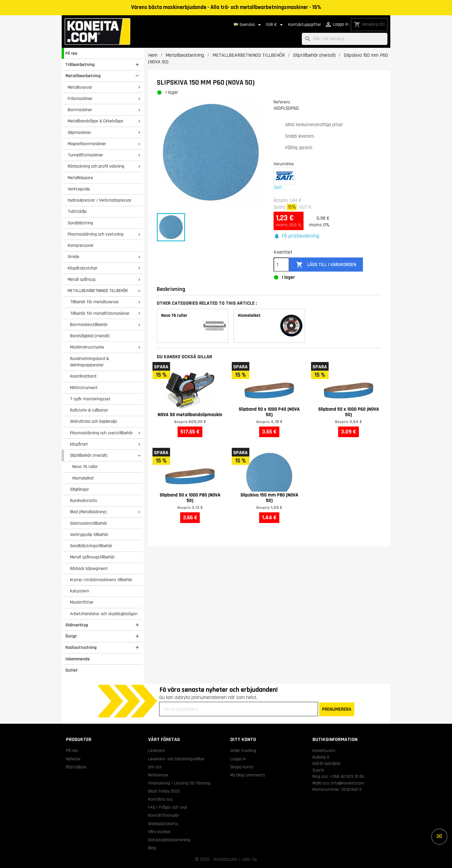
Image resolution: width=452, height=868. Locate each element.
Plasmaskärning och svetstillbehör (101, 433)
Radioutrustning (81, 647)
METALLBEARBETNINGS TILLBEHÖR (98, 291)
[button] (296, 236)
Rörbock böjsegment (89, 568)
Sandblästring (80, 223)
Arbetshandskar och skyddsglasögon (104, 614)
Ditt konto (243, 739)
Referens (282, 102)
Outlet (72, 670)
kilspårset (79, 444)
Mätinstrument (84, 388)
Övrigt (71, 636)
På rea (71, 53)
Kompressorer (81, 245)
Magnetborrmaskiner (87, 144)
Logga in (238, 759)
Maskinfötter (82, 602)
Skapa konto (242, 767)
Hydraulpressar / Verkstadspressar (100, 200)
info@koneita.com (348, 783)
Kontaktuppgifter (305, 25)
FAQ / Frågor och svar (168, 807)
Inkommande (78, 659)
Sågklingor (80, 489)
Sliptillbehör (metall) (89, 455)
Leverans (157, 751)
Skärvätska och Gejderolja (94, 421)
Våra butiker (159, 832)
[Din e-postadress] (239, 709)
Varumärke (284, 164)
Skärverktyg (77, 625)
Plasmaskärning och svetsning (96, 234)
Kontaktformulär (164, 815)
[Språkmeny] (248, 25)
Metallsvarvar (80, 87)
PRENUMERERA (337, 709)
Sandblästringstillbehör (91, 546)
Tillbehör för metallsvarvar (94, 302)
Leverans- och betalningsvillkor (176, 759)
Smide (74, 257)
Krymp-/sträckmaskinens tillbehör (101, 580)
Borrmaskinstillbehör (89, 325)
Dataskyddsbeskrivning (169, 840)
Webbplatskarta (163, 824)
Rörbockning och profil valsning (96, 166)
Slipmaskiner (79, 132)
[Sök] (345, 39)
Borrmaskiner (80, 110)
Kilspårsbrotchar (83, 268)
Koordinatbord (83, 376)
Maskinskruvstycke (87, 347)
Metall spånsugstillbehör (92, 557)
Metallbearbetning (83, 76)
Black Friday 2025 (164, 791)
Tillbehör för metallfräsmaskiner (100, 313)
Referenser (158, 775)
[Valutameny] (276, 25)
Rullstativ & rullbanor (89, 410)
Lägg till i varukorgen (326, 265)
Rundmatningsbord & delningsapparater (90, 362)
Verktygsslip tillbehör (89, 535)
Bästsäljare (76, 767)
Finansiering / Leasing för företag (179, 783)
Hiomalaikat (83, 478)
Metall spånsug (82, 279)
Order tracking (243, 751)
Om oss (155, 767)
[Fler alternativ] (439, 837)
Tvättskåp (77, 211)
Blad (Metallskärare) (88, 512)
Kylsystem (80, 591)
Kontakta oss (160, 799)
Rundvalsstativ (84, 501)
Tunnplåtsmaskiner (85, 155)
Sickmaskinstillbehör (89, 523)
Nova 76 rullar (85, 467)
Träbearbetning (80, 65)
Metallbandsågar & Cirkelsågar (96, 121)
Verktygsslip (79, 189)
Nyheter (73, 759)
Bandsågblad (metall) (90, 336)
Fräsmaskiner (80, 98)
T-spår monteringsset (90, 399)
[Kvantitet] (281, 265)
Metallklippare (80, 178)
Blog (152, 848)
